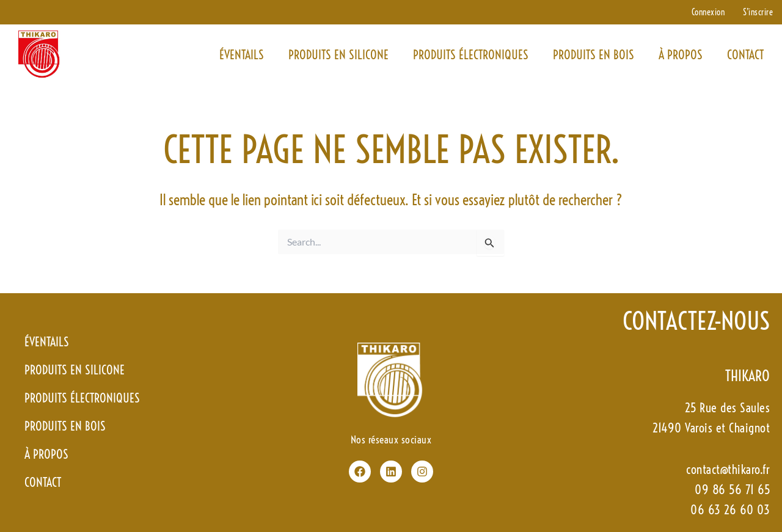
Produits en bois (594, 55)
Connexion (708, 12)
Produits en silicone (338, 55)
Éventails (242, 55)
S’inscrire (758, 12)
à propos (681, 55)
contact (745, 55)
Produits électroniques (471, 55)
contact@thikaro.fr (728, 469)
